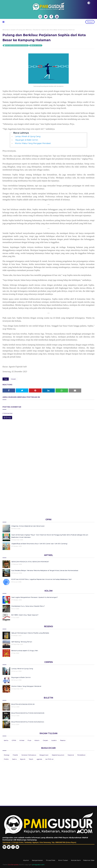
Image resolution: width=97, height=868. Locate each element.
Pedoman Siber (89, 860)
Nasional (71, 755)
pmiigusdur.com (38, 865)
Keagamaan (44, 755)
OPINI (14, 740)
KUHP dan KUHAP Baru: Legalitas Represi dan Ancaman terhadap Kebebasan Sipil (41, 579)
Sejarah (23, 759)
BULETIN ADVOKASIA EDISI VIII (23, 704)
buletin (54, 740)
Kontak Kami (76, 860)
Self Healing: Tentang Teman (22, 642)
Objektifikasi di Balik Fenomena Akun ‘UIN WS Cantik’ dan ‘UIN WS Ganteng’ (39, 544)
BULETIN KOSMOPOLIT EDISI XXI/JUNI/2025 (28, 713)
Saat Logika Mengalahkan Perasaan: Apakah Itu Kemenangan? (35, 597)
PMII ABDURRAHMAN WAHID (16, 45)
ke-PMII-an (50, 759)
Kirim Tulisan (63, 860)
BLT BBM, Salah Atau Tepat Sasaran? (25, 615)
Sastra (14, 759)
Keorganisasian (37, 860)
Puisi (29, 740)
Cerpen (13, 30)
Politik (6, 759)
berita (6, 740)
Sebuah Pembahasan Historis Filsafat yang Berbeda (30, 633)
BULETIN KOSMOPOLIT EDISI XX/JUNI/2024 (28, 722)
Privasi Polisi (51, 860)
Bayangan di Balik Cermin (26, 140)
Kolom (37, 740)
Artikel (22, 740)
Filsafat (15, 755)
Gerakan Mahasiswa (29, 755)
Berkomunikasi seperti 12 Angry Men (25, 651)
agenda (39, 759)
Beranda (6, 30)
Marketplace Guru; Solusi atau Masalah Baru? (28, 606)
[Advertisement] (48, 497)
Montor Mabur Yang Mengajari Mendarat (33, 143)
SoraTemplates (13, 865)
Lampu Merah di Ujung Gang (28, 136)
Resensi (63, 740)
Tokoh (31, 759)
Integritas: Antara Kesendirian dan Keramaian (28, 526)
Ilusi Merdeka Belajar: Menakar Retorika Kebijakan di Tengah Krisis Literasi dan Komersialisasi (45, 570)
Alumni (26, 860)
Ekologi (7, 755)
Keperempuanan (58, 755)
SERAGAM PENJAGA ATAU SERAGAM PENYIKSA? (30, 562)
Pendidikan (81, 755)
